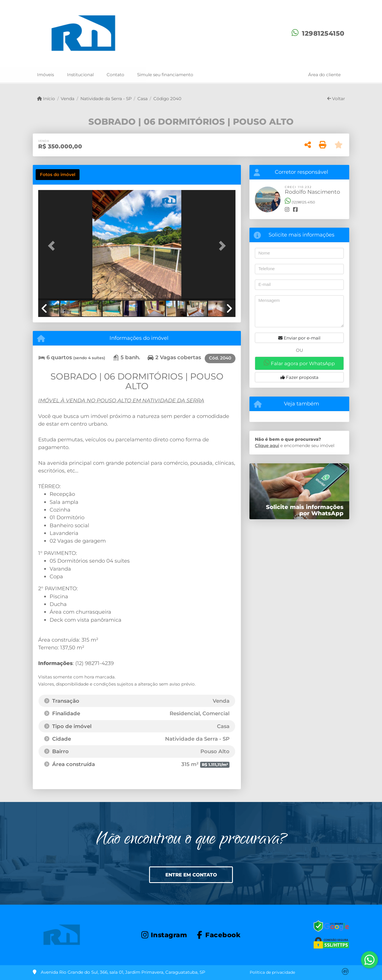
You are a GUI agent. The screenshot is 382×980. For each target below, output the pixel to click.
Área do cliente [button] (324, 75)
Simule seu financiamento (165, 75)
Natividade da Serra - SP (106, 99)
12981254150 (323, 33)
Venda (68, 99)
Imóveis (45, 75)
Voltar (336, 99)
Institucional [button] (80, 75)
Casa (143, 99)
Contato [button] (115, 75)
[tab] (58, 175)
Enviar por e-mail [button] (299, 338)
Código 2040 (167, 99)
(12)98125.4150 (300, 202)
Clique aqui (267, 445)
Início (46, 99)
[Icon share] (164, 934)
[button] (53, 245)
